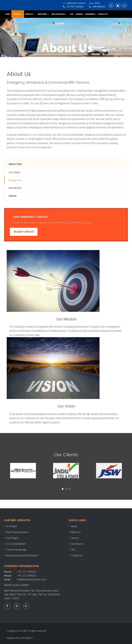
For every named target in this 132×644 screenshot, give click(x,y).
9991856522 (99, 7)
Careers (79, 14)
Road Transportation (17, 532)
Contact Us (102, 14)
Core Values (14, 172)
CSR (71, 14)
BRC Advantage (58, 14)
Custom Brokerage (16, 550)
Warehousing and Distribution (22, 555)
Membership (15, 188)
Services (29, 14)
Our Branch (90, 14)
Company (16, 14)
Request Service (24, 232)
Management (15, 180)
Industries (42, 14)
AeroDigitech (27, 638)
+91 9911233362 (75, 7)
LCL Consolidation (16, 544)
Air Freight (12, 526)
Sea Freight (12, 538)
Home (8, 14)
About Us (76, 532)
